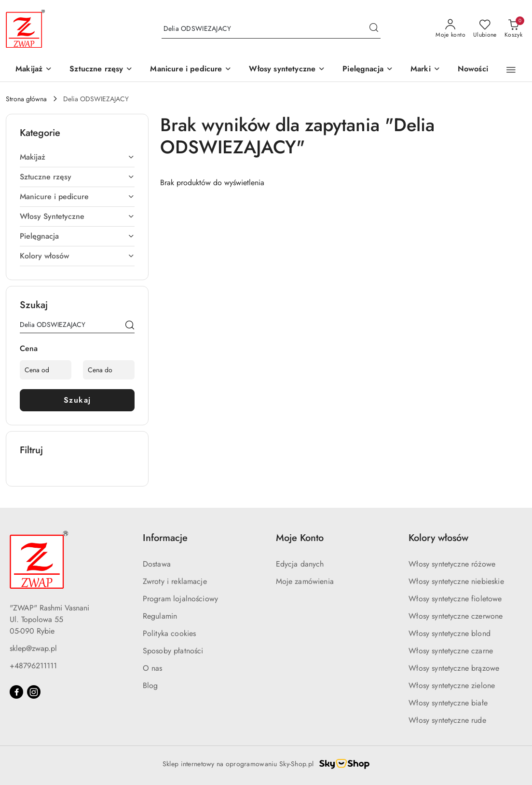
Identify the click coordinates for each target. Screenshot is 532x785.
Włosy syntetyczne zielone (452, 685)
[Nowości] (473, 70)
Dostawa (157, 564)
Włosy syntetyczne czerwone (456, 616)
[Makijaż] (34, 70)
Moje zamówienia (305, 581)
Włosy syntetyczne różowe (452, 564)
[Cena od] (46, 370)
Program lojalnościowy (180, 599)
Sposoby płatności (173, 651)
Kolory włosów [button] (438, 538)
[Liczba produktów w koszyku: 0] (513, 29)
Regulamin (160, 616)
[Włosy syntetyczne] (287, 70)
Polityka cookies (170, 633)
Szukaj (77, 400)
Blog (150, 685)
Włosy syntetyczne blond (450, 633)
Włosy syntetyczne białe (448, 703)
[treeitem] (77, 157)
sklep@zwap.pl (33, 648)
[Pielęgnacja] (368, 70)
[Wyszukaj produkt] (271, 29)
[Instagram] (34, 692)
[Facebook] (16, 692)
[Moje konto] (450, 29)
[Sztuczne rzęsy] (101, 70)
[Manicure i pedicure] (191, 70)
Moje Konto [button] (300, 538)
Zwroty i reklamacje (175, 581)
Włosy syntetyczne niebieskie (456, 581)
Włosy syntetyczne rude (447, 720)
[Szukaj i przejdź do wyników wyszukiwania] (374, 29)
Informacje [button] (165, 538)
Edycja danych (300, 564)
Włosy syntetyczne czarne (451, 651)
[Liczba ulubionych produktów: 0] (485, 29)
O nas (153, 668)
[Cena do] (109, 370)
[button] (425, 70)
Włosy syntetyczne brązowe (454, 668)
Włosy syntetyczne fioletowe (455, 599)
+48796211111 (33, 666)
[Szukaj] (130, 326)
